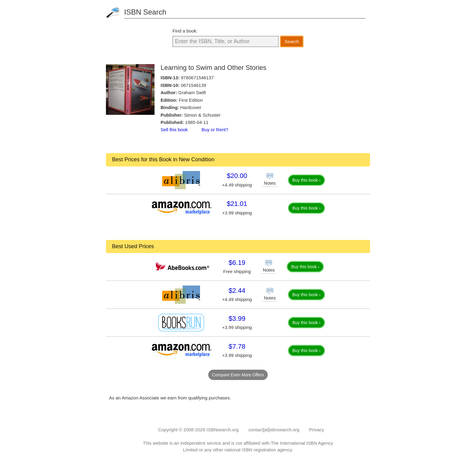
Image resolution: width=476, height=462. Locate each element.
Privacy (316, 430)
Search (292, 41)
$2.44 (237, 291)
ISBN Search (145, 12)
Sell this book (174, 130)
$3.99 (237, 318)
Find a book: (185, 31)
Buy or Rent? (215, 130)
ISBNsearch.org (223, 430)
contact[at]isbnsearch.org (274, 430)
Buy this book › (306, 180)
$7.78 (237, 346)
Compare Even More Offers (238, 375)
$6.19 (237, 263)
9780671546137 (197, 78)
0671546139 (194, 85)
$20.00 (237, 176)
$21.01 (237, 204)
